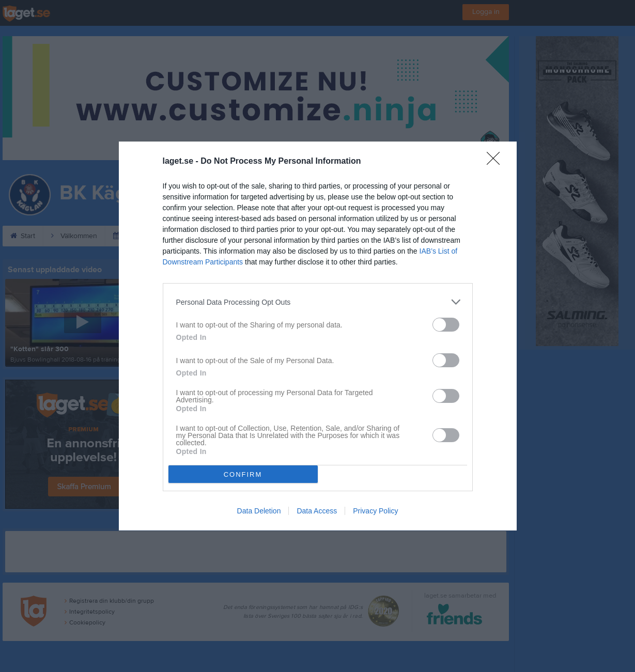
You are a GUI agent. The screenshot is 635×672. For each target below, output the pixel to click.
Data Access (317, 511)
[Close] (497, 162)
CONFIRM (243, 474)
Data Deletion (259, 511)
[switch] (446, 325)
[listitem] (318, 302)
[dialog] (318, 336)
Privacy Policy (375, 511)
